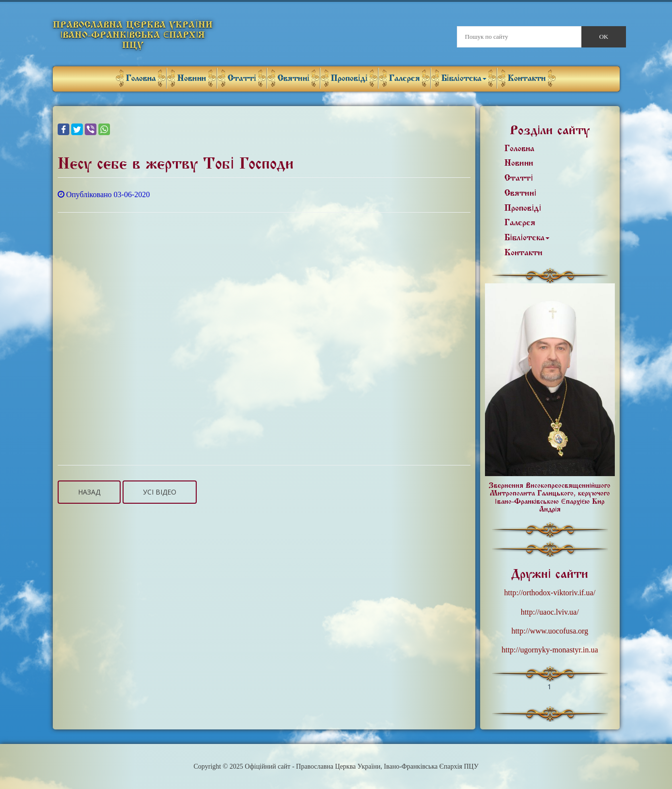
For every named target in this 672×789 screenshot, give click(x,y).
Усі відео (160, 492)
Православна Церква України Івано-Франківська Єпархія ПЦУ (133, 35)
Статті (242, 78)
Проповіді (349, 78)
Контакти (527, 78)
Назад (89, 492)
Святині (294, 78)
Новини (192, 78)
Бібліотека (464, 78)
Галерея (405, 78)
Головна (141, 78)
